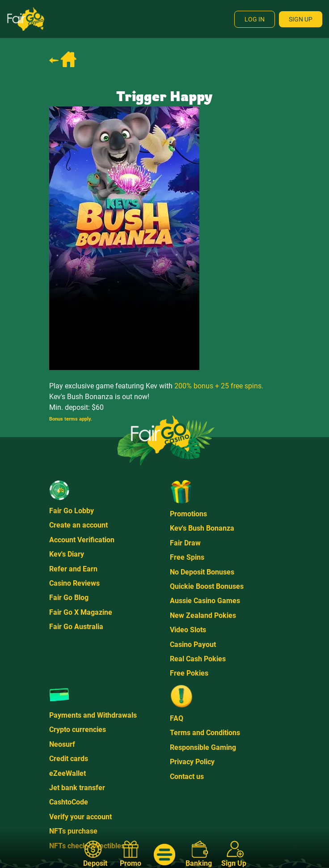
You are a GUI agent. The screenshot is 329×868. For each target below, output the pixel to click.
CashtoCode (69, 802)
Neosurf (62, 744)
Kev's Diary (67, 554)
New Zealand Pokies (203, 615)
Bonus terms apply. (71, 419)
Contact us (187, 777)
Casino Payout (193, 645)
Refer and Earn (73, 569)
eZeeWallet (67, 773)
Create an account (78, 525)
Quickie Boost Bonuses (207, 586)
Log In (255, 19)
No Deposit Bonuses (202, 572)
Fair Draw (185, 543)
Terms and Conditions (205, 733)
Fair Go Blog (69, 598)
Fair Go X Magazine (81, 612)
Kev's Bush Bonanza (202, 528)
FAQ (177, 718)
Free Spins (187, 557)
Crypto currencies (78, 730)
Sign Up (301, 19)
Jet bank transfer (77, 788)
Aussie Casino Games (205, 601)
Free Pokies (189, 673)
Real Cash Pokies (198, 659)
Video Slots (188, 630)
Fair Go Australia (76, 627)
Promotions (188, 514)
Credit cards (69, 759)
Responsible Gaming (203, 747)
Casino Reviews (74, 583)
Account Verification (82, 540)
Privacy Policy (192, 762)
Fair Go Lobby (72, 511)
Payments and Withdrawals (93, 715)
